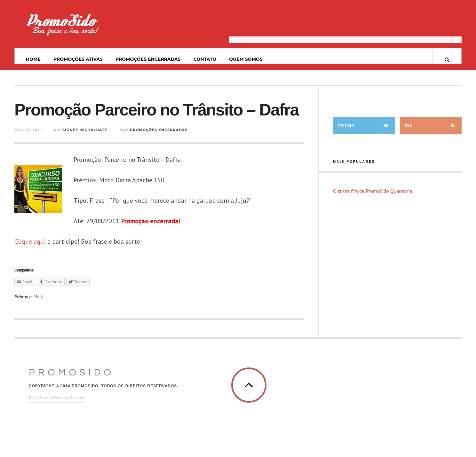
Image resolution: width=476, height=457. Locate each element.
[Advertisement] (345, 27)
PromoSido (71, 372)
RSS (433, 126)
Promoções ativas (78, 59)
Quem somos (246, 59)
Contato (205, 59)
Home (33, 59)
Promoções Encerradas (148, 59)
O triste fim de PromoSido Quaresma (373, 191)
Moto (38, 297)
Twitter (366, 126)
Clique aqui (30, 241)
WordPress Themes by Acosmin (57, 398)
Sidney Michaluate (85, 130)
